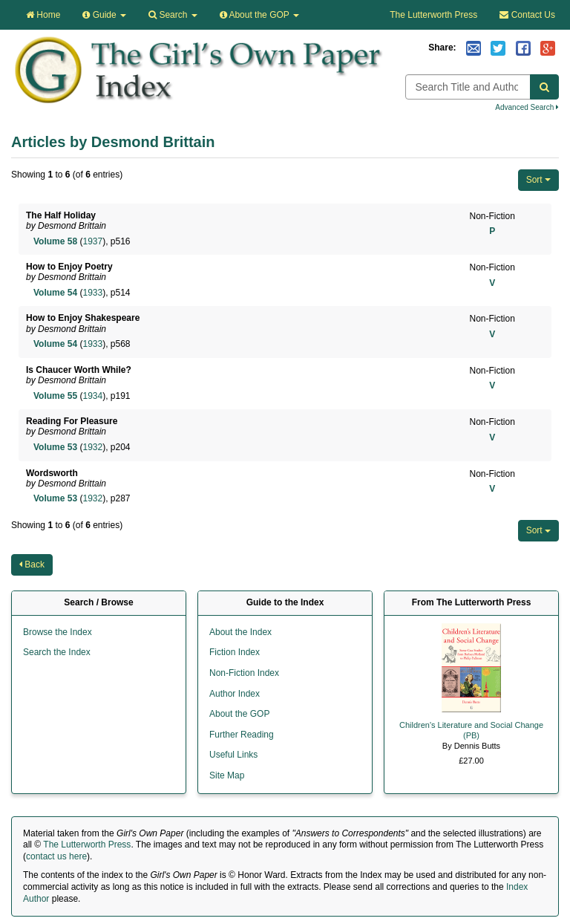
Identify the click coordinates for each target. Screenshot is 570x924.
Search (173, 15)
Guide (104, 15)
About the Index (240, 632)
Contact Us (527, 15)
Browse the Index (58, 632)
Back (32, 565)
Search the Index (57, 652)
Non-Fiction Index (244, 673)
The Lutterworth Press (433, 15)
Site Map (227, 775)
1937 (92, 241)
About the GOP (259, 15)
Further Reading (242, 735)
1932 (92, 447)
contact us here (56, 856)
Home (43, 15)
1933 (92, 293)
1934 (92, 396)
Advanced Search (527, 107)
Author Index (235, 694)
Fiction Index (235, 652)
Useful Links (233, 755)
